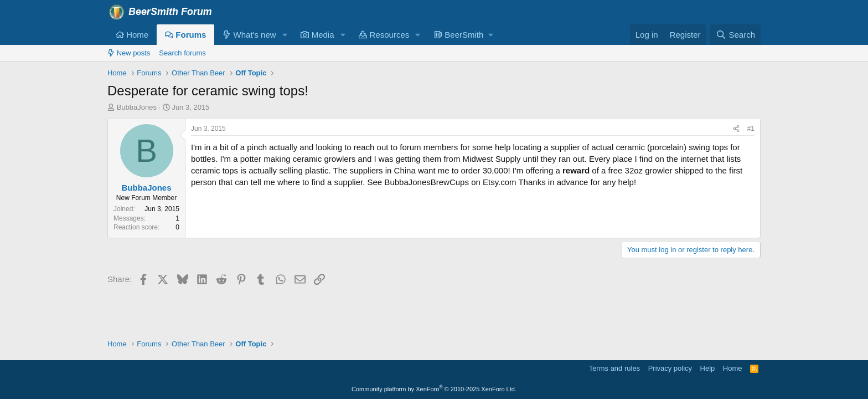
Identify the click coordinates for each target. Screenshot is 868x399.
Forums (185, 35)
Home (132, 35)
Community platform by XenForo (434, 389)
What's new (249, 35)
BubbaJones (137, 107)
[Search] (735, 35)
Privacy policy (670, 368)
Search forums (182, 53)
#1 (751, 129)
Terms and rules (614, 368)
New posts (129, 53)
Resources (384, 35)
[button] (285, 35)
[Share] (736, 129)
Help (708, 368)
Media (317, 35)
